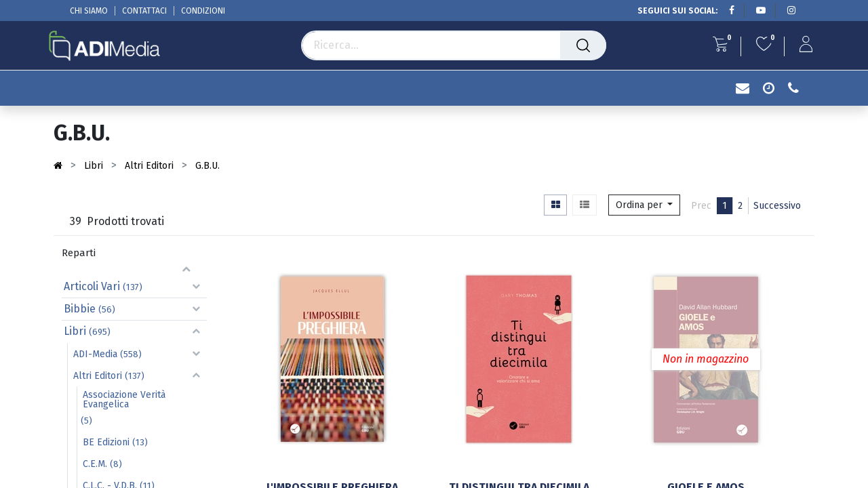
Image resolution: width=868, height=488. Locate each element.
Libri (75, 331)
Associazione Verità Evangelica (124, 400)
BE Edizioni (106, 442)
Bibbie (80, 309)
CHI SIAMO (89, 11)
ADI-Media (95, 354)
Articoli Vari (92, 286)
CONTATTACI (144, 11)
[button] (644, 205)
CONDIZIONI (203, 11)
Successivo (777, 206)
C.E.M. (95, 464)
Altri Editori (98, 376)
